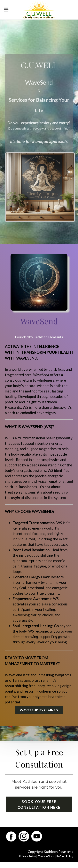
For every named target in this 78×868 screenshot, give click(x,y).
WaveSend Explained (39, 710)
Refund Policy (65, 856)
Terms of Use (46, 856)
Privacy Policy (27, 856)
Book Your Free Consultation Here (39, 804)
